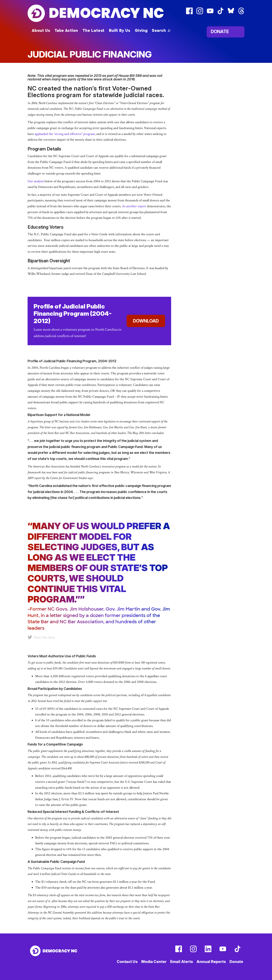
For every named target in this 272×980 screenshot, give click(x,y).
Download (146, 321)
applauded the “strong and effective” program (65, 134)
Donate (220, 32)
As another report (134, 206)
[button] (161, 30)
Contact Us (127, 962)
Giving (141, 30)
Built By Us (120, 30)
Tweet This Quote (41, 637)
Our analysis (36, 181)
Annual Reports (211, 962)
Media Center (154, 962)
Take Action (66, 30)
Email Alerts (182, 962)
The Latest (93, 30)
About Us (41, 30)
